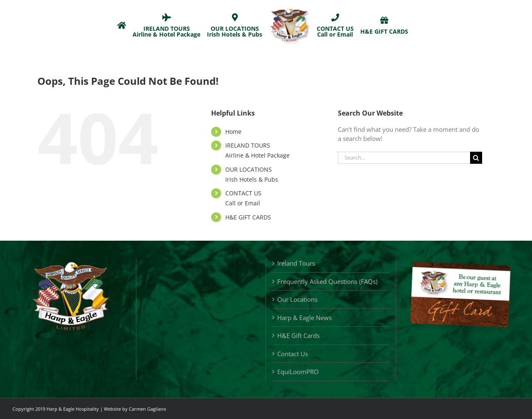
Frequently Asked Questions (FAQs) (327, 281)
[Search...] (404, 158)
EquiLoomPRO (298, 372)
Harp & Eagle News (304, 318)
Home (233, 132)
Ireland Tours (296, 263)
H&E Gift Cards (298, 335)
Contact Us (293, 354)
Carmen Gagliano (148, 409)
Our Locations (297, 299)
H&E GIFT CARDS (248, 217)
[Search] (476, 158)
